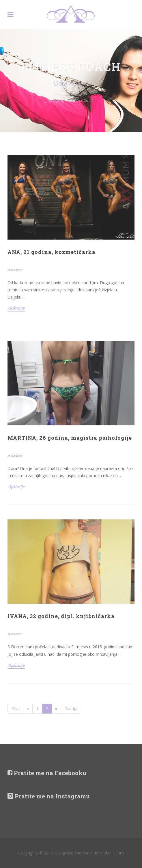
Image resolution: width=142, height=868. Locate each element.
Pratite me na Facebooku (47, 773)
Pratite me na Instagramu (49, 796)
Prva (15, 709)
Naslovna (56, 100)
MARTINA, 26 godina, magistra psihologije (70, 438)
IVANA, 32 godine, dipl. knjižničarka (61, 616)
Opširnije (16, 308)
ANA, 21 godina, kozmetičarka (52, 252)
